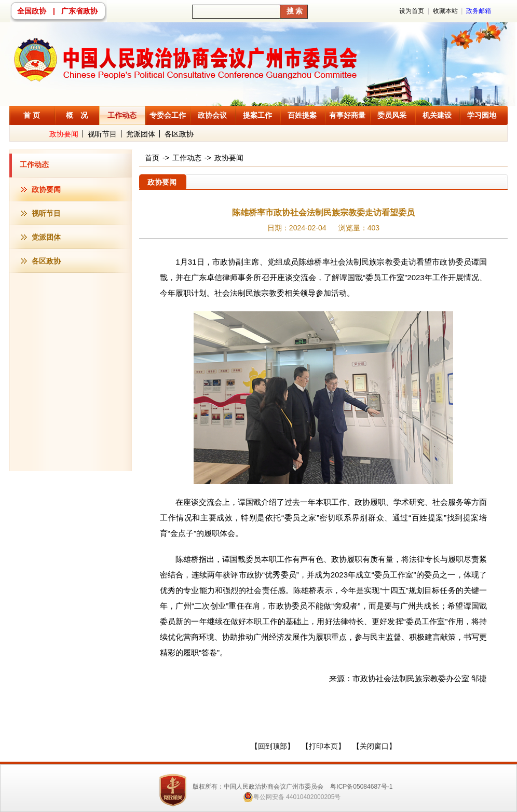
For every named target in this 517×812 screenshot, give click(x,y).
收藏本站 (445, 11)
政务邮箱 (479, 11)
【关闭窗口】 (374, 746)
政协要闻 (64, 134)
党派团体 (141, 134)
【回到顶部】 (273, 746)
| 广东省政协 (75, 11)
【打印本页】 (323, 746)
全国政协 (32, 11)
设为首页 (412, 11)
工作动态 (34, 164)
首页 (152, 158)
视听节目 (102, 134)
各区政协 (179, 134)
